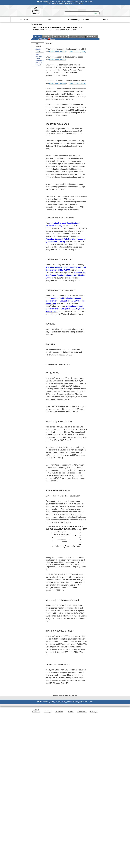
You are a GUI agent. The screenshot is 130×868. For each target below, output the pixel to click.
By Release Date (37, 24)
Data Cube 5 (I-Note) (57, 60)
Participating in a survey (78, 20)
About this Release (39, 50)
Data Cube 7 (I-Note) (78, 52)
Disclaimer (59, 712)
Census (51, 20)
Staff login (94, 712)
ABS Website (79, 3)
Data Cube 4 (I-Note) (78, 83)
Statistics (24, 20)
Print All (51, 39)
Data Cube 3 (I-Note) (57, 83)
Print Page (43, 39)
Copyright (48, 712)
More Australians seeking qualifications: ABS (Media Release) (40, 60)
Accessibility (82, 712)
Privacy (71, 712)
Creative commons (36, 711)
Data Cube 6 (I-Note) (57, 52)
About (106, 20)
